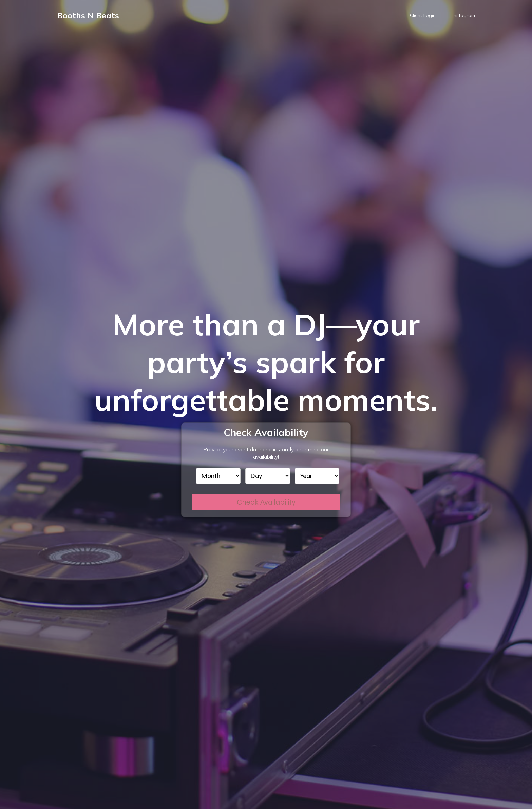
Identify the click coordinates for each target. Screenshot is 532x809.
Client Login (423, 15)
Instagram (464, 15)
